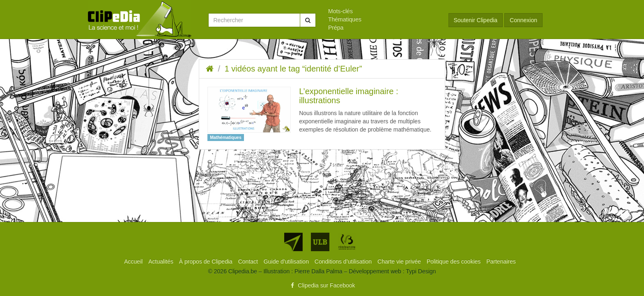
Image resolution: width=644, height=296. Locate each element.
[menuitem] (382, 11)
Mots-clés (340, 11)
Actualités (162, 261)
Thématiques (345, 19)
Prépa (336, 28)
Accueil (134, 261)
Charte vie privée (400, 261)
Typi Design (421, 271)
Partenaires (501, 261)
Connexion (523, 20)
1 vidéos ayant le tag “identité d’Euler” (293, 69)
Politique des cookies (454, 261)
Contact (249, 261)
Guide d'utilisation (287, 261)
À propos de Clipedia (207, 261)
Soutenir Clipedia (476, 20)
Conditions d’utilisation (344, 261)
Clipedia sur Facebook (322, 285)
